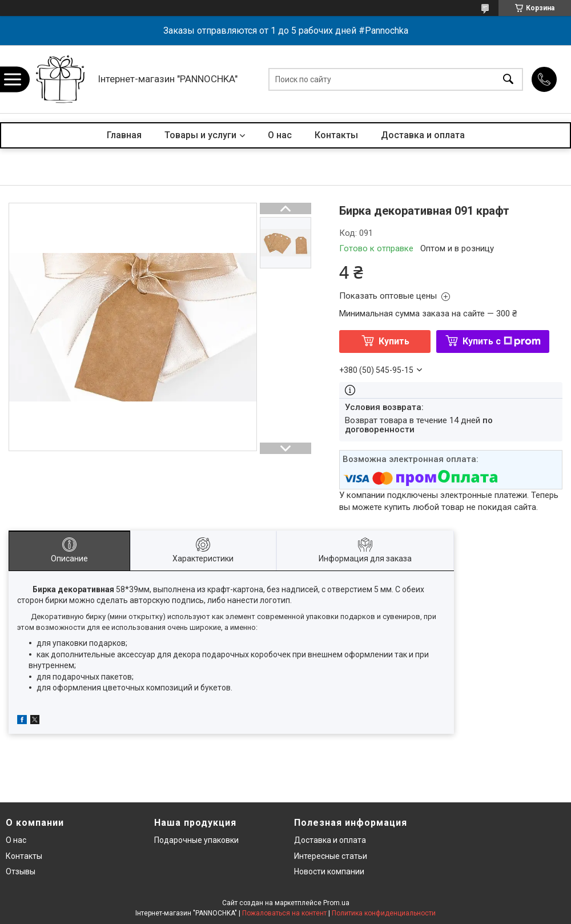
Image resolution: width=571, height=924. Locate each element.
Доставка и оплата (423, 135)
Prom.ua (336, 903)
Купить (394, 341)
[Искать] (508, 79)
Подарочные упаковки (196, 840)
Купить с (502, 341)
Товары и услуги (200, 135)
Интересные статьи (331, 856)
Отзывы (21, 871)
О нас (280, 135)
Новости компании (329, 871)
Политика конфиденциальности (384, 913)
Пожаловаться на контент (284, 913)
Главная (124, 135)
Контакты (336, 135)
